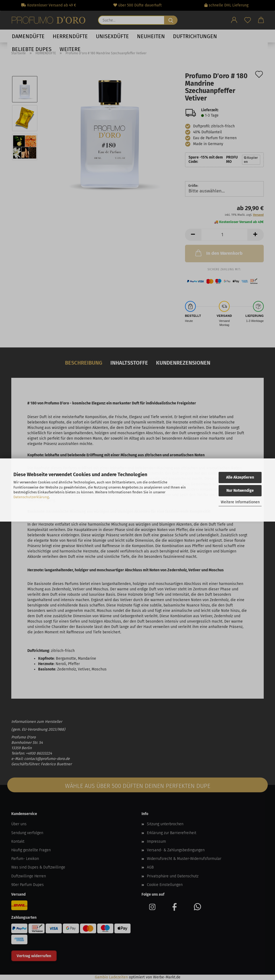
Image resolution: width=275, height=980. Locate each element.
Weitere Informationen (240, 502)
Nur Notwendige (240, 491)
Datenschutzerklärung (31, 497)
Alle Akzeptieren (240, 477)
